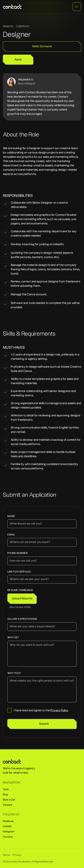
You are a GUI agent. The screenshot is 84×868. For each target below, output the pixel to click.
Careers (7, 805)
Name (11, 516)
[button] (22, 599)
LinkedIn (7, 826)
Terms (6, 855)
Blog (5, 795)
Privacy (17, 855)
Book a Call (9, 800)
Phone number (17, 553)
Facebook (8, 821)
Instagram (9, 832)
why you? (14, 673)
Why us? (13, 638)
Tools (6, 789)
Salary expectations (22, 619)
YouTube (8, 837)
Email (11, 535)
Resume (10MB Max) (20, 590)
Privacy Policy (59, 710)
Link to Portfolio (19, 572)
